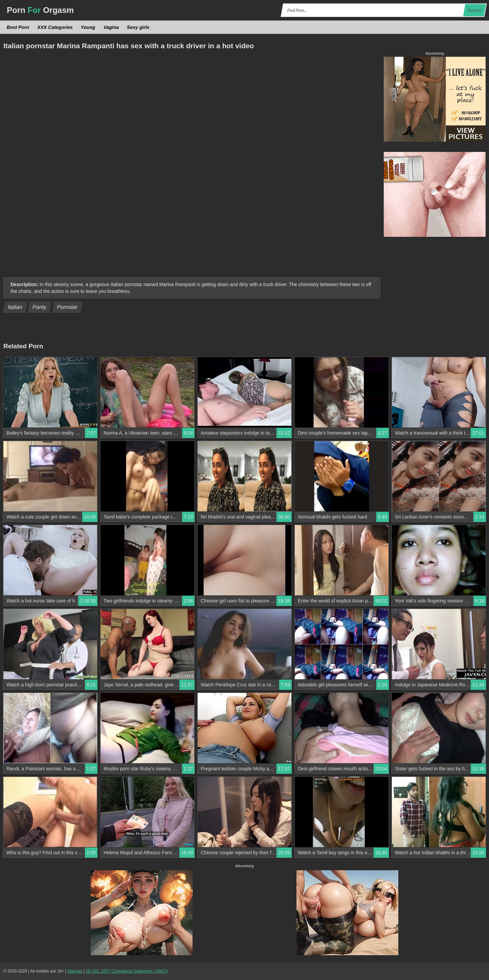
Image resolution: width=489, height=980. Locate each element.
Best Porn (18, 27)
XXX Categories (55, 27)
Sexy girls (138, 27)
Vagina (111, 27)
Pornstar (67, 307)
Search (474, 10)
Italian (15, 307)
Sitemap (75, 971)
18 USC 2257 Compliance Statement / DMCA (127, 971)
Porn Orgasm (40, 10)
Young (88, 27)
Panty (40, 307)
